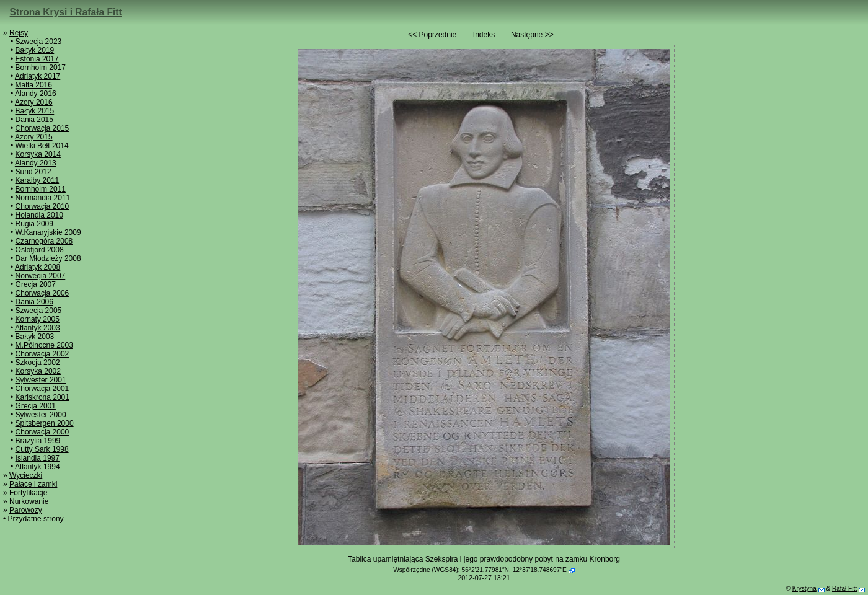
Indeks (484, 35)
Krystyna (804, 588)
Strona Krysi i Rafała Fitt (66, 12)
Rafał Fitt (844, 588)
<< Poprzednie (432, 35)
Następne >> (532, 35)
